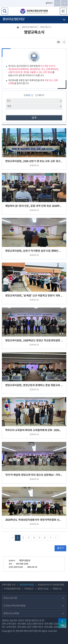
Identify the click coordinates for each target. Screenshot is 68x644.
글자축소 (57, 3)
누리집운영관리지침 (12, 589)
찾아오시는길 (43, 589)
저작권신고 (29, 589)
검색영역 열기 (5, 11)
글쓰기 (60, 548)
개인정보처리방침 (27, 585)
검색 (34, 118)
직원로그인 (57, 589)
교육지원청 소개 (8, 585)
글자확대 (64, 3)
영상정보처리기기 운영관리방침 (51, 585)
